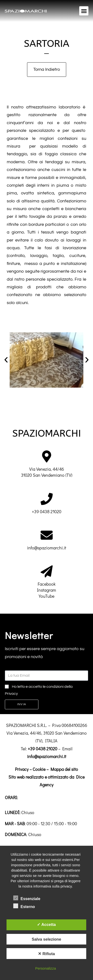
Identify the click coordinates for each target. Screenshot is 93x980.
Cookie (39, 769)
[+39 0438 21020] (47, 499)
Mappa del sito (64, 769)
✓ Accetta (46, 924)
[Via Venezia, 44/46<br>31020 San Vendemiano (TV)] (47, 456)
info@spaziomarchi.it (47, 548)
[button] (84, 11)
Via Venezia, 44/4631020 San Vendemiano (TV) (47, 472)
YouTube (46, 596)
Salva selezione (46, 939)
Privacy (22, 769)
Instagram (46, 590)
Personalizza (46, 968)
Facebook (47, 584)
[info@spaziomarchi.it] (47, 535)
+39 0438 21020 (47, 511)
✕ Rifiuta (46, 954)
